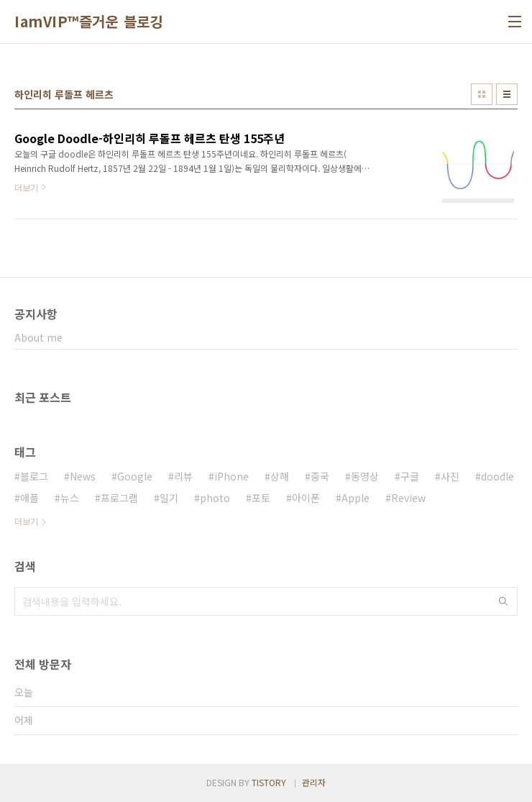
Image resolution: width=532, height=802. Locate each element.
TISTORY (269, 782)
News (83, 476)
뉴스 (70, 498)
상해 (280, 476)
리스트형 (507, 94)
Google (135, 476)
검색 (503, 601)
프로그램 (119, 498)
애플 (29, 498)
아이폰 (306, 498)
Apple (356, 498)
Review (408, 498)
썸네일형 (482, 94)
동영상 (365, 476)
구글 (410, 476)
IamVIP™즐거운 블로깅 (89, 22)
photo (215, 498)
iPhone (231, 476)
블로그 (34, 476)
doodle (497, 476)
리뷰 (183, 476)
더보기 (26, 521)
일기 (169, 498)
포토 (261, 498)
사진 (450, 476)
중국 (320, 476)
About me (38, 337)
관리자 (314, 782)
